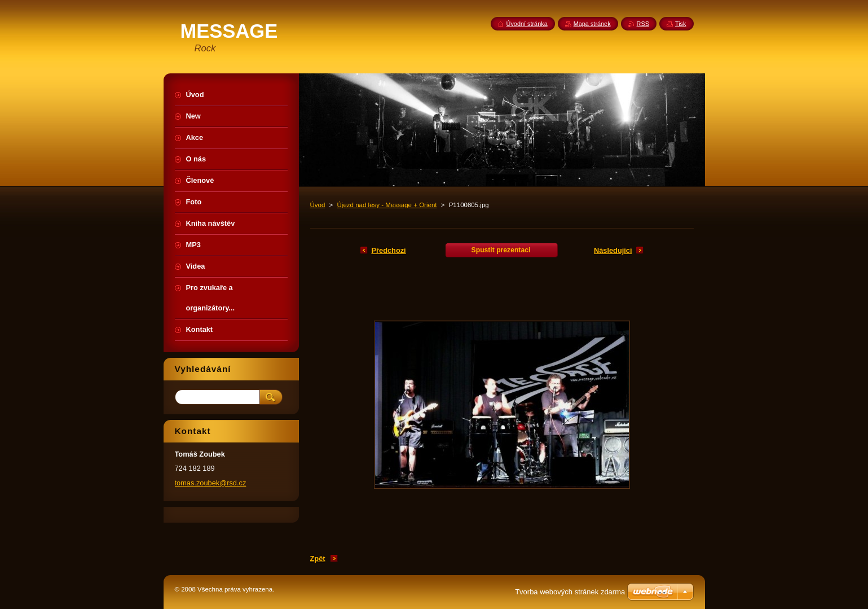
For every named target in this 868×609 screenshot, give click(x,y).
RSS (643, 24)
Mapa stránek (592, 24)
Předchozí (389, 250)
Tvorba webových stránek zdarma (570, 592)
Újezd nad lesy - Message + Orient (387, 205)
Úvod (318, 205)
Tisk (681, 24)
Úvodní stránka (527, 24)
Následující (613, 250)
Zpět (318, 558)
